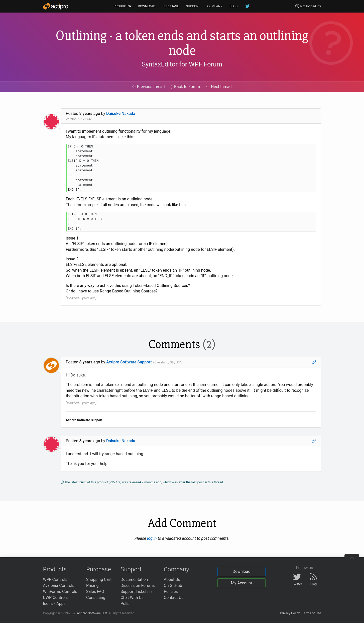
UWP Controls (55, 598)
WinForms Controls (60, 592)
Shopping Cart (99, 579)
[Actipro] (56, 6)
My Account (242, 583)
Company (176, 569)
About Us (172, 579)
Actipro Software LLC (92, 613)
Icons (48, 604)
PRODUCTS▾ (123, 6)
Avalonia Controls (59, 586)
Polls (125, 604)
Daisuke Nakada (121, 113)
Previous (148, 87)
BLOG (234, 6)
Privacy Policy (290, 613)
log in (152, 538)
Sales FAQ (95, 592)
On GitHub (175, 586)
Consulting (96, 598)
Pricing (92, 586)
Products (55, 569)
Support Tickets (136, 592)
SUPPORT (193, 6)
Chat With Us (132, 598)
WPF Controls (55, 579)
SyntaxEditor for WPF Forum (182, 64)
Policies (171, 592)
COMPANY (215, 6)
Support (131, 569)
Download (241, 571)
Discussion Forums (138, 586)
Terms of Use (312, 613)
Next (219, 87)
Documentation (134, 579)
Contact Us (174, 598)
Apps (61, 604)
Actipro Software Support (129, 362)
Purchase (99, 569)
